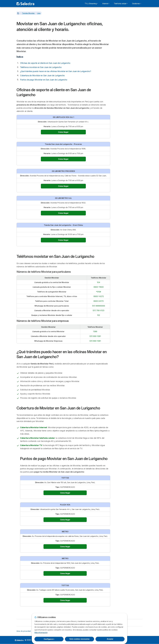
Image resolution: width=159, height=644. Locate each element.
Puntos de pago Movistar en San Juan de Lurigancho (44, 80)
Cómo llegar (63, 132)
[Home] (18, 13)
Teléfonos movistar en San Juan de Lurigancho (41, 67)
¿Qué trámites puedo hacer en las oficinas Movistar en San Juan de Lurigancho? (56, 71)
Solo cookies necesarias (79, 639)
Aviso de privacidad (24, 631)
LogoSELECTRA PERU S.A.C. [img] (19, 640)
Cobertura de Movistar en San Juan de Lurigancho (42, 75)
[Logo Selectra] (25, 4)
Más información (41, 633)
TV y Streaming (91, 4)
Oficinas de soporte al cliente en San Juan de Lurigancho (45, 63)
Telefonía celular (121, 4)
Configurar (49, 639)
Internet (106, 4)
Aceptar (110, 639)
